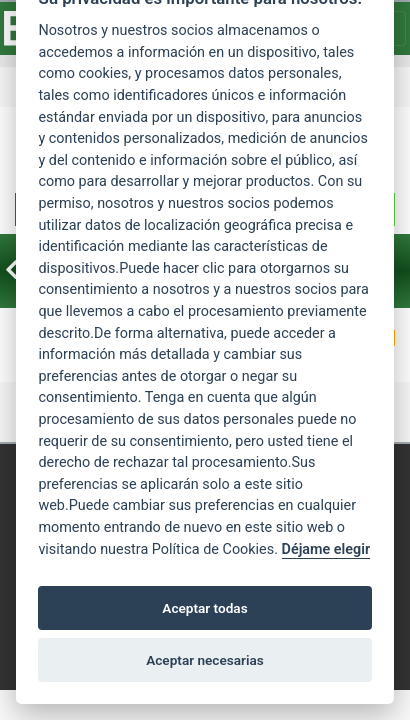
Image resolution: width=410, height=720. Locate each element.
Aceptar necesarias (205, 660)
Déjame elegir (326, 549)
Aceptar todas (204, 608)
